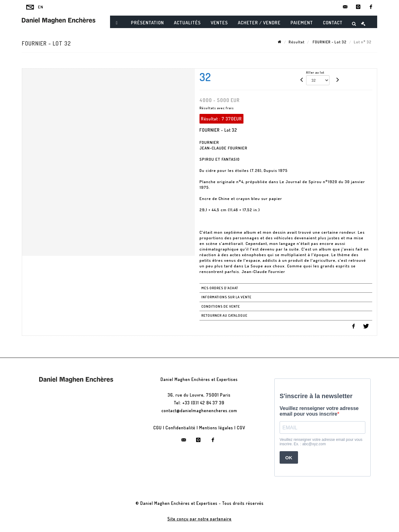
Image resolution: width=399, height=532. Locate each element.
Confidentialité (180, 428)
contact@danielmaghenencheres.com (199, 410)
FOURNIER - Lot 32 (329, 42)
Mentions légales (216, 428)
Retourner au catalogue (224, 315)
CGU (158, 428)
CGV (241, 428)
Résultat (297, 42)
